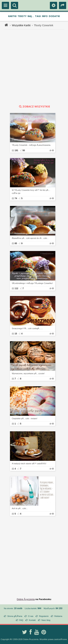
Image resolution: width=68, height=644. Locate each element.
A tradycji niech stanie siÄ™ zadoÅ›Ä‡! (29, 464)
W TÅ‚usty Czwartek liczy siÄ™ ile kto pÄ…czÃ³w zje (31, 192)
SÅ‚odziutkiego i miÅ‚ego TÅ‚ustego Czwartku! (32, 283)
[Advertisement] (34, 67)
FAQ (21, 620)
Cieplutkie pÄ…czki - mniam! (25, 418)
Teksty (22, 16)
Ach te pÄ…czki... (20, 508)
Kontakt (32, 620)
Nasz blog (46, 620)
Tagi (38, 16)
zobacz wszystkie (34, 106)
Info (45, 16)
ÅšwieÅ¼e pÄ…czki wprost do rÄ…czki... (30, 238)
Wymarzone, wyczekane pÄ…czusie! (28, 373)
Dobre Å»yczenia (26, 599)
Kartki (12, 16)
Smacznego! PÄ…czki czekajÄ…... (27, 328)
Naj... (31, 16)
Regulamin (44, 616)
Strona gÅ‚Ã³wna (15, 616)
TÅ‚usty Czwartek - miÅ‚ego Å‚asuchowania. (31, 145)
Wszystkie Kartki (21, 25)
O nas (31, 616)
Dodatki (54, 16)
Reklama (58, 616)
